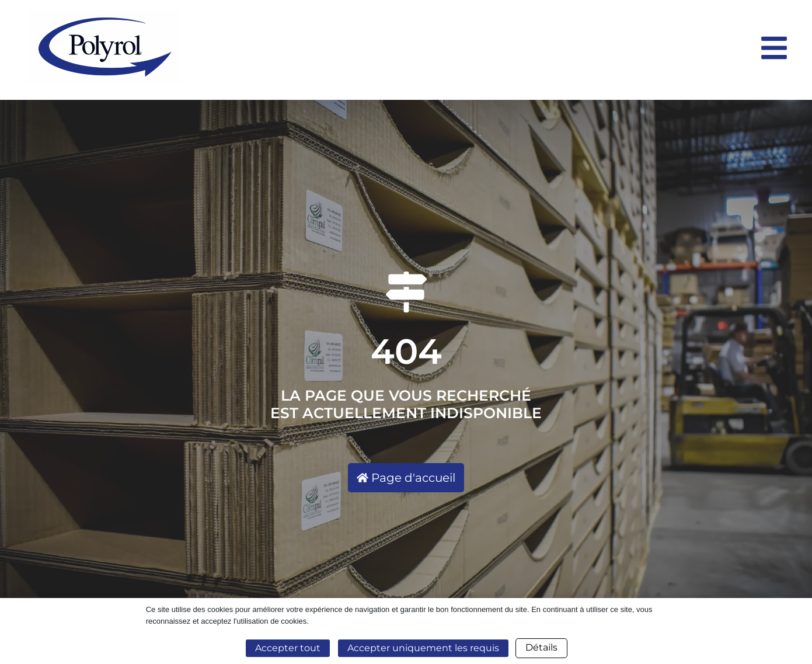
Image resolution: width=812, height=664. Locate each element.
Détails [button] (541, 647)
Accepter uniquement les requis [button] (423, 648)
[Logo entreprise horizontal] (388, 46)
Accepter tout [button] (288, 648)
